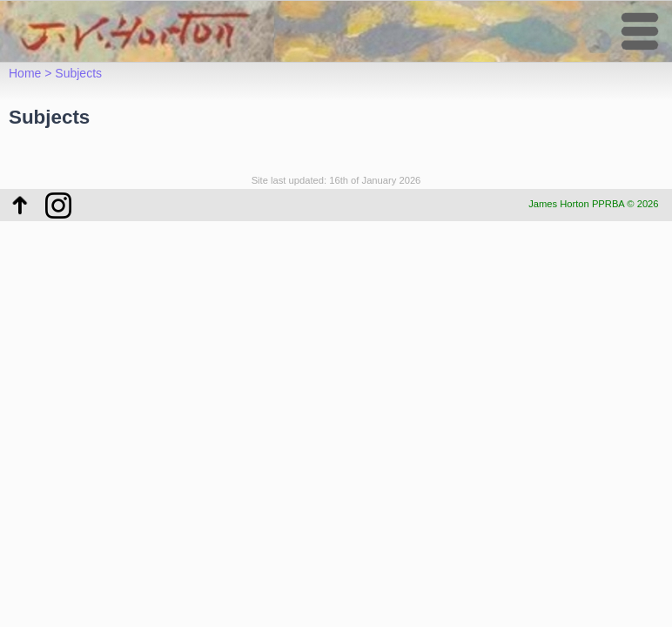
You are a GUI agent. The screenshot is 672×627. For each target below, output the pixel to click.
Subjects (78, 73)
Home (25, 73)
